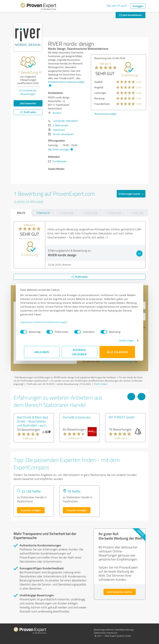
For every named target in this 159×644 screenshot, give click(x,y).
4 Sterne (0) (67, 213)
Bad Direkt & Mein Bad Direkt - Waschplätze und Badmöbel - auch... (33, 421)
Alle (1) (21, 213)
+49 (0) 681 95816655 (65, 121)
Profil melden (101, 384)
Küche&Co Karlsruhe (77, 417)
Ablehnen (42, 352)
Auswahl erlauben (80, 352)
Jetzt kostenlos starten (120, 592)
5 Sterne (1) (43, 213)
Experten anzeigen (31, 510)
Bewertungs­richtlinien (104, 630)
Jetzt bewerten (28, 103)
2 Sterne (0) (114, 213)
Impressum (31, 322)
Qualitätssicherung (124, 630)
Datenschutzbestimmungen (55, 322)
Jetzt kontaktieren (131, 15)
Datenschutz (99, 633)
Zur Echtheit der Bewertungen (28, 92)
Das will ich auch (117, 6)
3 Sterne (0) (90, 213)
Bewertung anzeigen (106, 114)
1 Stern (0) (137, 213)
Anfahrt (57, 113)
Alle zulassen (117, 352)
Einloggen (138, 6)
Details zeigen (123, 340)
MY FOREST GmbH (122, 417)
